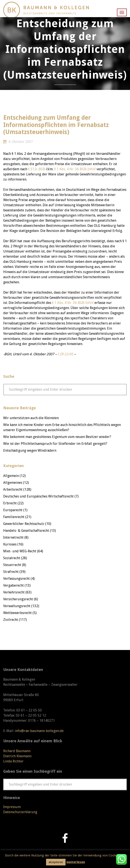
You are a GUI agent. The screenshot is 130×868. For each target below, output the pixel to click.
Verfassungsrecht (16, 579)
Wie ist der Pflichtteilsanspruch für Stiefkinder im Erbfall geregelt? (55, 444)
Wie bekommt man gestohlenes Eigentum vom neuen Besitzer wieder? (57, 437)
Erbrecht (10, 503)
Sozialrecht (12, 558)
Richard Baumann (17, 751)
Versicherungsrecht (18, 599)
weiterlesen (76, 862)
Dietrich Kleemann (17, 756)
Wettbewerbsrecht (17, 613)
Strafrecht (11, 572)
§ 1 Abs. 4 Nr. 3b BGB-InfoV (75, 169)
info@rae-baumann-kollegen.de (39, 731)
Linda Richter (13, 761)
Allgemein (11, 476)
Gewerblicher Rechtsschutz (24, 524)
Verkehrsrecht (14, 592)
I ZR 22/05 (65, 354)
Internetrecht (13, 537)
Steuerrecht (12, 565)
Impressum (12, 807)
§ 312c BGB (37, 169)
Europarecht (13, 510)
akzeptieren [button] (56, 862)
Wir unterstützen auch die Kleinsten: (31, 418)
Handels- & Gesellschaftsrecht (26, 531)
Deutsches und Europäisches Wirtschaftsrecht (38, 496)
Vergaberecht (13, 585)
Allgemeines (13, 483)
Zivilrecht (11, 620)
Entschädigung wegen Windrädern (30, 450)
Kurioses (10, 544)
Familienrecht (14, 517)
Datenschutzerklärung (20, 812)
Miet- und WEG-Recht (20, 551)
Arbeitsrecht (13, 489)
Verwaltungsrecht (17, 606)
